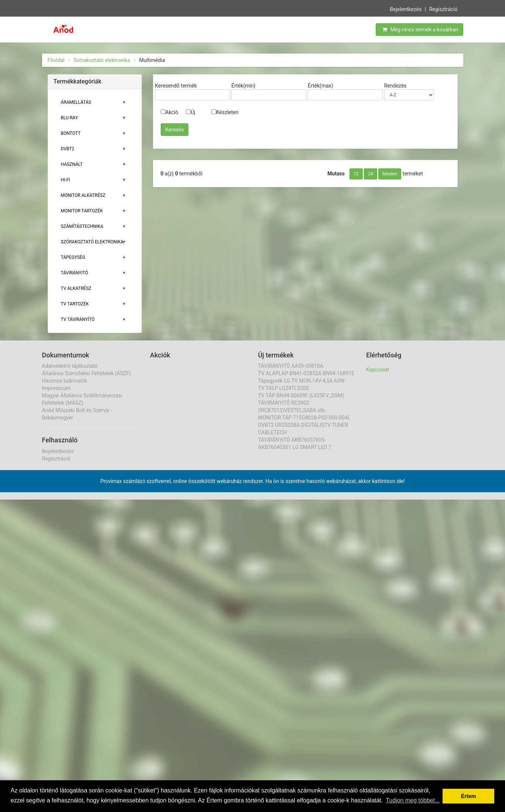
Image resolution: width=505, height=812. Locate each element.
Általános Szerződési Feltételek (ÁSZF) (87, 373)
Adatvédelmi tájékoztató (70, 366)
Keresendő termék (176, 86)
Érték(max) (320, 86)
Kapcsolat (378, 370)
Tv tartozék (75, 304)
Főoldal (56, 60)
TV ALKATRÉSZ (76, 288)
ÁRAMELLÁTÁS (76, 102)
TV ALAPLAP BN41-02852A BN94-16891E (306, 373)
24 (371, 174)
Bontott (71, 133)
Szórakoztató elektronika (102, 60)
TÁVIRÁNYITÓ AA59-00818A (291, 366)
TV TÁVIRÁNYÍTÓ (78, 319)
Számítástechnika (82, 226)
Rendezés (395, 86)
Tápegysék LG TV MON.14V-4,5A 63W (301, 381)
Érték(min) (243, 86)
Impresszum (56, 388)
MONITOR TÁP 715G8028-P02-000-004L (304, 418)
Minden (390, 174)
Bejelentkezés (406, 8)
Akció (170, 112)
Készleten (225, 112)
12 (356, 174)
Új (190, 112)
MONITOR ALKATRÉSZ (83, 195)
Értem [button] (469, 796)
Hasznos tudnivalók (65, 381)
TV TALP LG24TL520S (284, 388)
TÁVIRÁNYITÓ (75, 273)
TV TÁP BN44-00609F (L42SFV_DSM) (301, 395)
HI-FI (66, 180)
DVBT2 (68, 149)
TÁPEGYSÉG (73, 257)
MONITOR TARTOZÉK (82, 211)
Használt (72, 164)
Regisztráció (443, 8)
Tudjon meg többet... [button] (413, 800)
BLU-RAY (70, 118)
